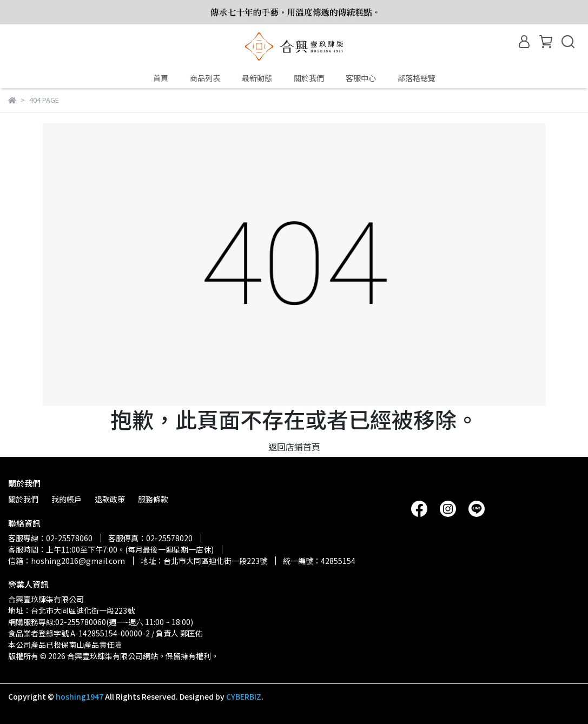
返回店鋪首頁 (294, 447)
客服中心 (361, 78)
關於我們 (309, 78)
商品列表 (205, 78)
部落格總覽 (417, 78)
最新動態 (257, 78)
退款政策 (110, 499)
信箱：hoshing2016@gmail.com (67, 561)
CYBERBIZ (244, 696)
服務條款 (153, 499)
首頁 (161, 78)
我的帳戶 (67, 499)
